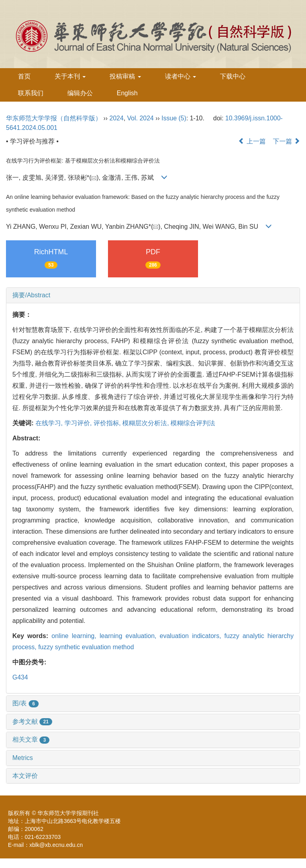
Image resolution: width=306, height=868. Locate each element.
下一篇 (286, 141)
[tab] (153, 295)
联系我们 (31, 93)
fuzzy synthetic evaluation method (86, 647)
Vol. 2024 (140, 118)
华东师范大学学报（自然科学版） (54, 118)
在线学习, (50, 423)
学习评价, (79, 423)
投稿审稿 (125, 76)
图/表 (25, 703)
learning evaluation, (130, 636)
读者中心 (180, 76)
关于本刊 (70, 76)
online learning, (76, 636)
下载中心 (233, 76)
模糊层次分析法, (146, 423)
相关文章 (31, 739)
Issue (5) (174, 118)
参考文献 (32, 722)
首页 (24, 76)
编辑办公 (80, 93)
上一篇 (252, 141)
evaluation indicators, (192, 636)
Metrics (23, 758)
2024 (117, 118)
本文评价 (25, 776)
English (127, 93)
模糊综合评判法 (193, 423)
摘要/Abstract (31, 295)
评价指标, (108, 423)
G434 (20, 677)
